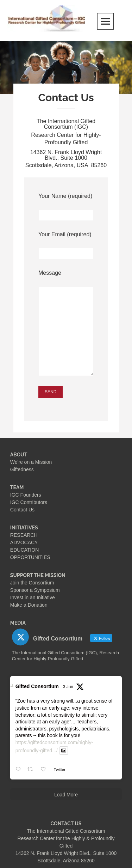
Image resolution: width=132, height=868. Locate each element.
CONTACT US (66, 824)
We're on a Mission (31, 462)
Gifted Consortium (37, 686)
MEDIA (18, 623)
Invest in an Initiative (33, 597)
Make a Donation (29, 605)
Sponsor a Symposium (35, 590)
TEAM (17, 487)
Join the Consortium (32, 583)
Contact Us (22, 510)
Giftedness (22, 469)
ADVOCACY (24, 542)
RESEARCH (24, 535)
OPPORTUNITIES (30, 557)
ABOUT (19, 455)
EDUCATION (24, 550)
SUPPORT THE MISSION (38, 575)
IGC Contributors (29, 502)
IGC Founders (26, 495)
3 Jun (68, 687)
